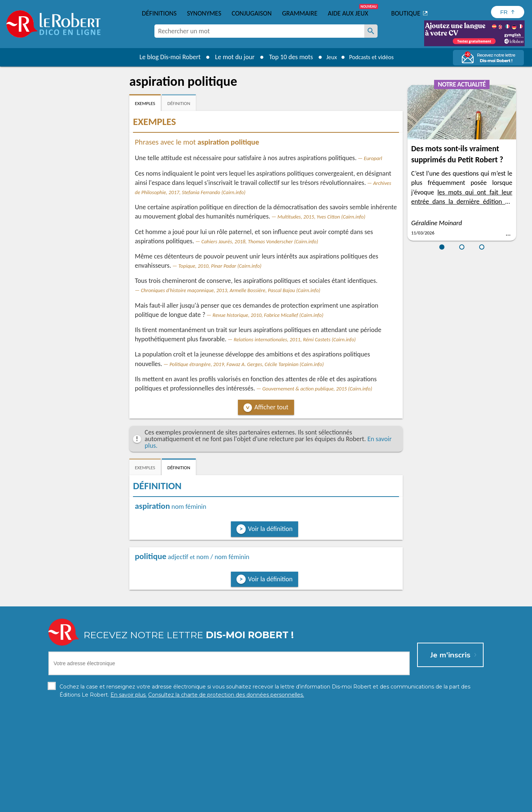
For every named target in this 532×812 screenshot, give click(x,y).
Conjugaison (252, 13)
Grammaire (300, 13)
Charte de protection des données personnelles (183, 804)
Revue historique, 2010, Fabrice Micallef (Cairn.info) (268, 315)
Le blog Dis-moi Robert (165, 57)
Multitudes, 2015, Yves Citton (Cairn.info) (321, 217)
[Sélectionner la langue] (508, 12)
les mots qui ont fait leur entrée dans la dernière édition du (462, 202)
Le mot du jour (230, 57)
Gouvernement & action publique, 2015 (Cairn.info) (317, 389)
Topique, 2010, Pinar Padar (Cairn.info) (220, 266)
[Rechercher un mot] (371, 31)
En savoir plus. (406, 793)
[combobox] (259, 31)
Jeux (328, 57)
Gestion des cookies (314, 804)
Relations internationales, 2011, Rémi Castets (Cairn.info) (295, 339)
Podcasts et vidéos (373, 57)
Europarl (373, 158)
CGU (348, 804)
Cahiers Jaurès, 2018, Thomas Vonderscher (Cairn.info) (260, 241)
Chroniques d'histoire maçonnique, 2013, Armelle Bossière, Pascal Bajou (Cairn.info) (231, 290)
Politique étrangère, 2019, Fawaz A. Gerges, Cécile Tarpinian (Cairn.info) (247, 364)
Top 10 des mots (286, 57)
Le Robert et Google (382, 804)
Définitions (159, 13)
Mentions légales (265, 804)
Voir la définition (270, 529)
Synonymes (204, 13)
